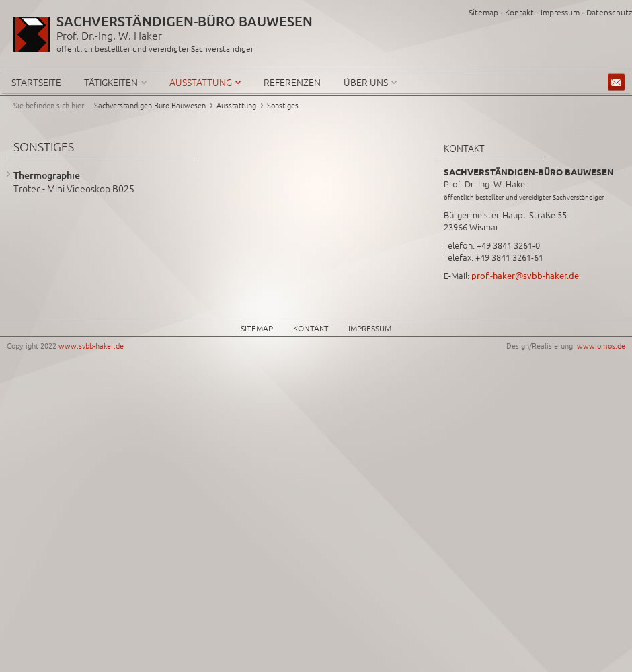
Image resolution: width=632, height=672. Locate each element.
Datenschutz (609, 12)
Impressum (560, 12)
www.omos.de (601, 345)
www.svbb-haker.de (91, 345)
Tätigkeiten (111, 82)
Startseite (36, 82)
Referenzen (292, 82)
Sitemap (483, 12)
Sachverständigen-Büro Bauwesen (150, 105)
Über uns (366, 82)
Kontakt (519, 12)
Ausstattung (201, 82)
